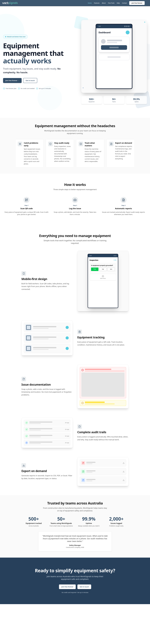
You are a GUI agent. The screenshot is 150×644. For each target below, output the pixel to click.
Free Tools (111, 3)
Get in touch (30, 80)
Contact (124, 3)
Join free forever (137, 3)
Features (97, 3)
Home (90, 3)
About (104, 3)
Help (118, 3)
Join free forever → (12, 80)
